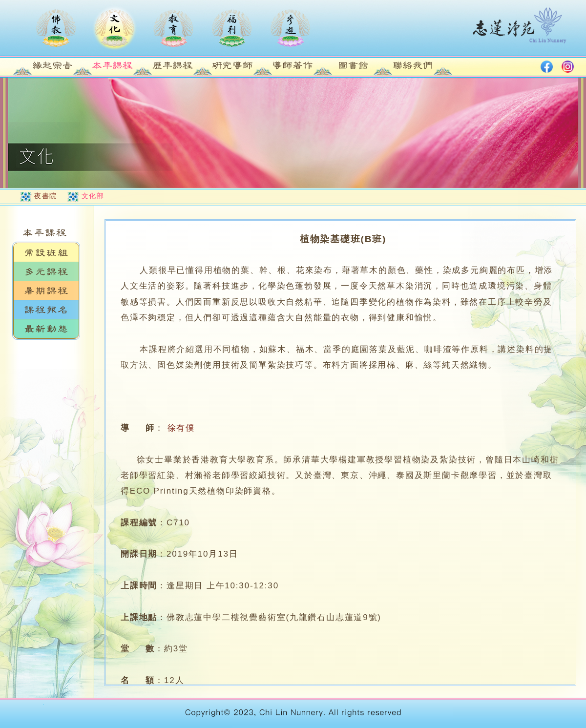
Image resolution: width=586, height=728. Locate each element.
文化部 (93, 196)
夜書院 (46, 196)
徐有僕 (181, 428)
